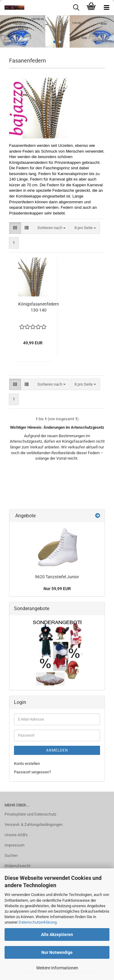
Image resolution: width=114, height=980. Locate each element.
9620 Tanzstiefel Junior (57, 577)
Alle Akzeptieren (57, 934)
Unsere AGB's (16, 835)
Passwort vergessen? (33, 772)
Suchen (11, 855)
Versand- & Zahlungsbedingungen (34, 825)
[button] (15, 228)
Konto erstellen (27, 764)
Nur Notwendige (57, 952)
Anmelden (57, 750)
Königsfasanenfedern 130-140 (39, 307)
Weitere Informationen (57, 968)
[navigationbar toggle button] (106, 8)
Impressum (14, 845)
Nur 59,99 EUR (57, 589)
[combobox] (52, 228)
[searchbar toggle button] (76, 8)
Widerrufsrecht (17, 866)
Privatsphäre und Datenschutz (30, 814)
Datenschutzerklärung (38, 922)
